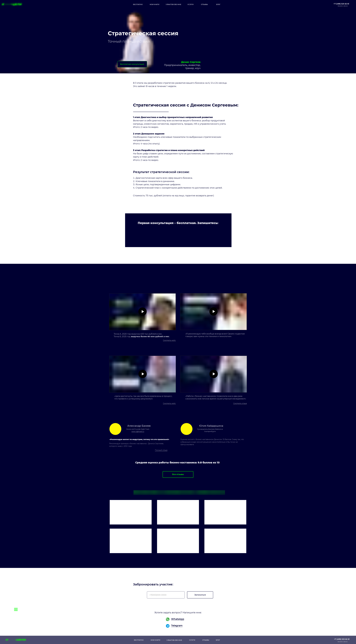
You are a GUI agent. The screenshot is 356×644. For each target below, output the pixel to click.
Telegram (177, 626)
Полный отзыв (161, 450)
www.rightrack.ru (138, 431)
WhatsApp (178, 619)
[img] (131, 512)
